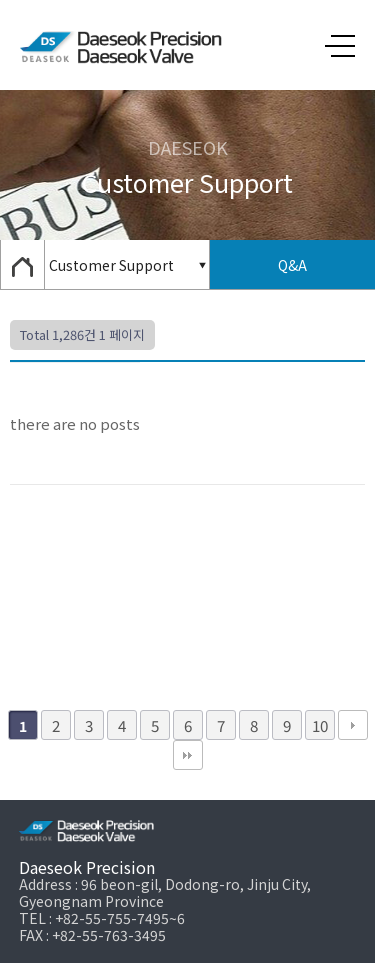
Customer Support (111, 265)
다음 (353, 725)
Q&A (292, 265)
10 (320, 725)
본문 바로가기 (0, 0)
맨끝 (188, 755)
